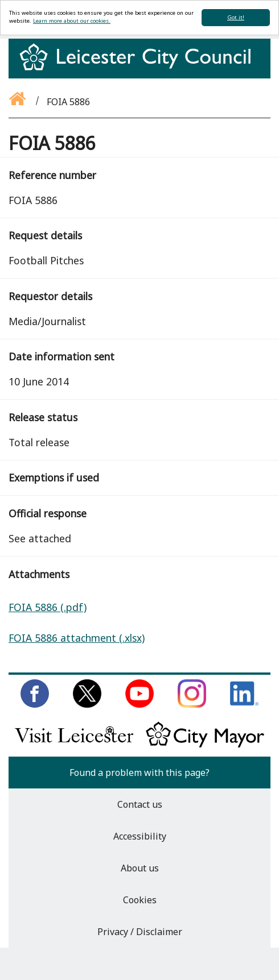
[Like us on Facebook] (35, 704)
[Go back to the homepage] (18, 102)
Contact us (140, 804)
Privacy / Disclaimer (140, 932)
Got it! (236, 17)
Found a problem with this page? (139, 773)
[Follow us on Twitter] (87, 704)
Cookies (140, 900)
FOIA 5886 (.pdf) (48, 607)
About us (140, 868)
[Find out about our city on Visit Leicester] (74, 745)
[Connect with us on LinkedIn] (244, 704)
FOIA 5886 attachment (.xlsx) (77, 638)
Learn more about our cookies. (72, 21)
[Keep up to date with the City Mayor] (205, 745)
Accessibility (140, 836)
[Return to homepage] (139, 67)
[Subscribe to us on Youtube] (139, 704)
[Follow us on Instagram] (192, 704)
